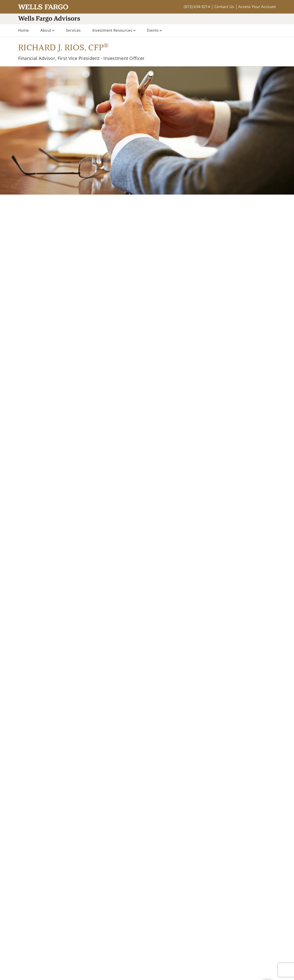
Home (24, 30)
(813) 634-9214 (197, 7)
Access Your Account (257, 7)
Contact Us (224, 7)
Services (73, 30)
